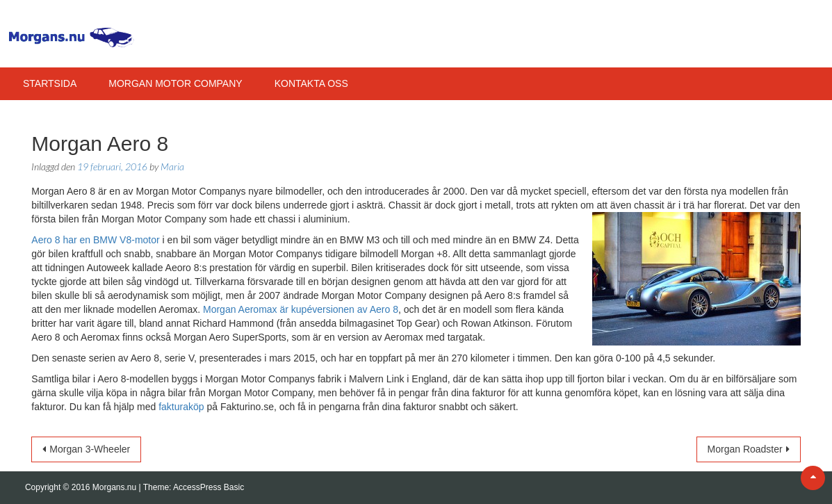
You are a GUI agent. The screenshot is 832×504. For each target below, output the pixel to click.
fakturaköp (181, 407)
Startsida (50, 83)
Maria (172, 166)
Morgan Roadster (745, 449)
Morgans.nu (116, 487)
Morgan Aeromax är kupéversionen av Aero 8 (301, 309)
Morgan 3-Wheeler (90, 449)
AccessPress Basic (209, 487)
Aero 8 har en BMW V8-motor (95, 240)
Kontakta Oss (311, 83)
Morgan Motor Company (175, 83)
